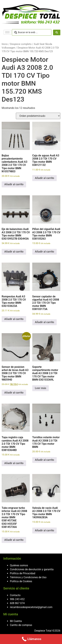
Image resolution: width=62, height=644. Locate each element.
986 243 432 (17, 599)
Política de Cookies (21, 581)
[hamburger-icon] (7, 32)
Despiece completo (21, 44)
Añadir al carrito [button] (14, 184)
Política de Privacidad (23, 573)
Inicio (5, 44)
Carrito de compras (21, 625)
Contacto (15, 595)
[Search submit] (57, 32)
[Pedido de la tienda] (38, 116)
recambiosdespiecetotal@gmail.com (31, 607)
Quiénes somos (19, 565)
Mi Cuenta (16, 621)
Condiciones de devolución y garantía (32, 569)
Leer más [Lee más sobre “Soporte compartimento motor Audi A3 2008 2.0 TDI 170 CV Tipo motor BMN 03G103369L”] (41, 388)
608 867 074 (17, 603)
